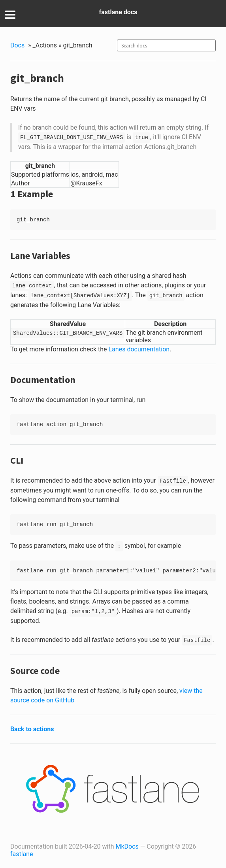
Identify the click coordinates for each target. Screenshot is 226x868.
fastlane (22, 854)
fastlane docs (118, 12)
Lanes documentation (139, 349)
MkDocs (127, 846)
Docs (17, 45)
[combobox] (166, 45)
